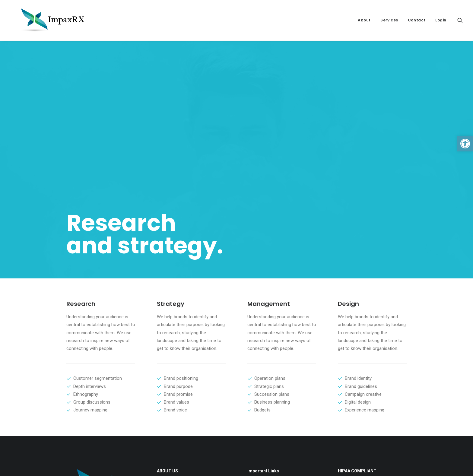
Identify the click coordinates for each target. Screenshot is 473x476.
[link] (465, 144)
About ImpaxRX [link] (260, 360)
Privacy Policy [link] (258, 353)
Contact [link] (417, 20)
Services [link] (389, 20)
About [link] (364, 20)
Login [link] (441, 20)
